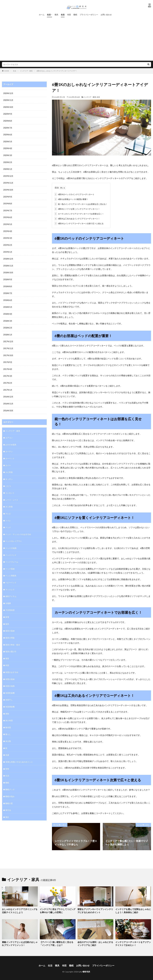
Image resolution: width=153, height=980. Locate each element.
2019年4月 (8, 230)
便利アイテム (11, 591)
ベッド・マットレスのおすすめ (18, 529)
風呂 (7, 809)
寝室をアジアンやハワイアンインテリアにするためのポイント (95, 910)
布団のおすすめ (12, 666)
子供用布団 (10, 604)
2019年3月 (8, 236)
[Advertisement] (76, 37)
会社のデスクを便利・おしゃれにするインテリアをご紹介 (95, 943)
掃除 (7, 707)
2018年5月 (8, 305)
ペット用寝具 (11, 570)
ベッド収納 (10, 563)
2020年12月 (8, 93)
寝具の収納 (10, 625)
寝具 (56, 15)
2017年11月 (8, 346)
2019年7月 (8, 209)
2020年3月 (8, 155)
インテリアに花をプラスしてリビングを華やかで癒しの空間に (57, 910)
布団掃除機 (10, 700)
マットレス (10, 584)
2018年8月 (8, 284)
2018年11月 (8, 264)
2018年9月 (8, 277)
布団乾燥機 (10, 686)
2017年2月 (8, 380)
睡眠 (75, 15)
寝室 (7, 652)
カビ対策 (9, 468)
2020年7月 (8, 127)
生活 (49, 15)
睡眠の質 (9, 795)
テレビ (8, 509)
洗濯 (7, 747)
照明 (7, 761)
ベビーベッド (11, 577)
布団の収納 (10, 672)
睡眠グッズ (10, 782)
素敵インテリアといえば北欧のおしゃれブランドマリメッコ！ (20, 943)
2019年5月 (8, 223)
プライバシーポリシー (89, 15)
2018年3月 (8, 318)
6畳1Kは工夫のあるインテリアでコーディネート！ (77, 218)
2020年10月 (8, 107)
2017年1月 (8, 386)
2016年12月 (8, 393)
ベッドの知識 (11, 543)
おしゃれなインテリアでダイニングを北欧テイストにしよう (20, 910)
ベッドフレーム (12, 557)
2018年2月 (8, 325)
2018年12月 (8, 257)
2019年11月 (8, 182)
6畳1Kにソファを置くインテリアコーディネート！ (77, 208)
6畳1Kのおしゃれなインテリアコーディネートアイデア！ (57, 71)
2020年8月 (8, 121)
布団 (69, 15)
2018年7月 (8, 291)
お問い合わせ (106, 15)
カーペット (10, 454)
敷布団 (8, 720)
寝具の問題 (10, 632)
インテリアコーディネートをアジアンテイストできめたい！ (133, 943)
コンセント (10, 488)
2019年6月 (8, 216)
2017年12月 (8, 339)
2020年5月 (8, 141)
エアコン (9, 434)
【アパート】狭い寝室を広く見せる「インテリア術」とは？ (57, 943)
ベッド (8, 523)
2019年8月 (8, 202)
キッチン (9, 475)
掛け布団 (9, 713)
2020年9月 (8, 114)
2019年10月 (8, 189)
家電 (7, 611)
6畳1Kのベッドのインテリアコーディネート (74, 194)
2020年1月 (8, 168)
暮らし (8, 727)
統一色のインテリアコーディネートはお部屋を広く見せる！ (81, 204)
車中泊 (8, 802)
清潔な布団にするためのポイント (19, 754)
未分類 (8, 734)
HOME (7, 71)
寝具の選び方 (11, 645)
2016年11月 (8, 400)
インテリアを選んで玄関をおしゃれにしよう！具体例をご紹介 (133, 910)
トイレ (8, 516)
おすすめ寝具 (11, 441)
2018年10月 (8, 271)
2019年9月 (8, 196)
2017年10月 (8, 352)
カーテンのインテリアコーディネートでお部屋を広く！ (79, 213)
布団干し (9, 693)
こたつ (8, 482)
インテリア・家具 (26, 71)
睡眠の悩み (10, 788)
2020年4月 (8, 148)
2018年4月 (8, 311)
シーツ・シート (12, 495)
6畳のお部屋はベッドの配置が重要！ (71, 199)
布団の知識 (10, 679)
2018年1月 (8, 332)
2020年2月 (8, 161)
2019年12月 (8, 175)
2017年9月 (8, 359)
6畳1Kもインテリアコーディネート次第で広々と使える (79, 223)
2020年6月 (8, 134)
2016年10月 (8, 407)
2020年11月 (8, 100)
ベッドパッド (11, 550)
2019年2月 (8, 243)
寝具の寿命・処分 (13, 638)
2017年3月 (8, 373)
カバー (8, 461)
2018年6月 (8, 298)
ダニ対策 (9, 502)
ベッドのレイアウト (14, 536)
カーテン (9, 448)
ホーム (42, 15)
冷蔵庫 (8, 598)
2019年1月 (8, 250)
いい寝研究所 (84, 970)
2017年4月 (8, 366)
